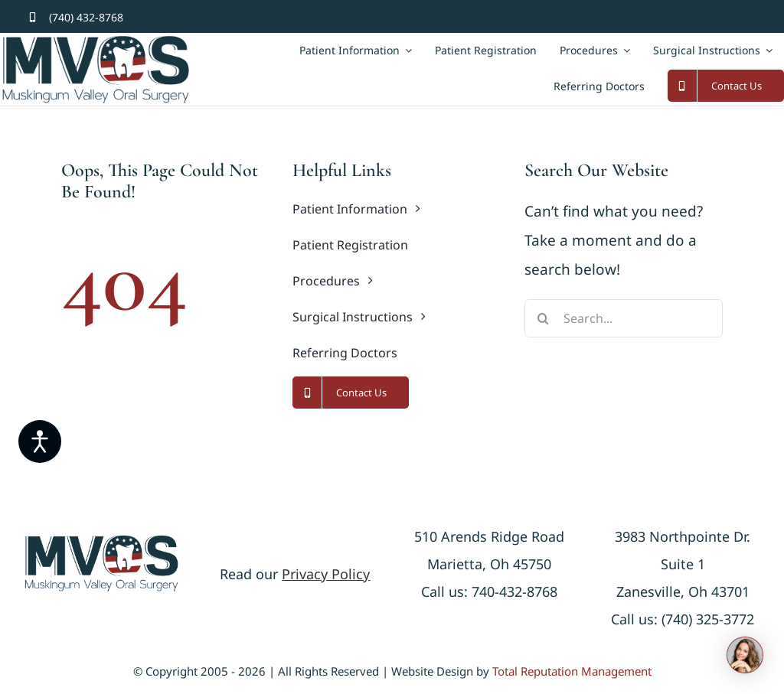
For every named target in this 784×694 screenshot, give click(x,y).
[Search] (544, 318)
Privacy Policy (326, 574)
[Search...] (624, 318)
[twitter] (731, 17)
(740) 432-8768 (86, 17)
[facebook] (706, 17)
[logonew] (101, 541)
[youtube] (756, 17)
